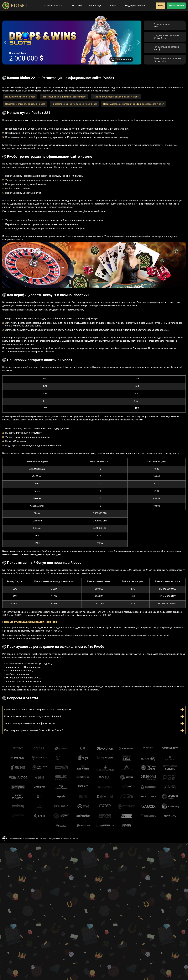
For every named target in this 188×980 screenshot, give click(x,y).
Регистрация (93, 6)
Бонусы (111, 6)
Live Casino (74, 6)
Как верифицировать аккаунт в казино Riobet (116, 97)
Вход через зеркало (133, 6)
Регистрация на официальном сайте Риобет (64, 97)
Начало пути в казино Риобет (20, 97)
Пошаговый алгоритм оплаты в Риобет (25, 104)
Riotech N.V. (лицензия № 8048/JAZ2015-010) (58, 838)
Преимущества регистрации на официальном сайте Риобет (133, 104)
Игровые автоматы (51, 6)
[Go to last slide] (6, 43)
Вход (160, 6)
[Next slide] (138, 43)
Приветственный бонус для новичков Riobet (74, 104)
